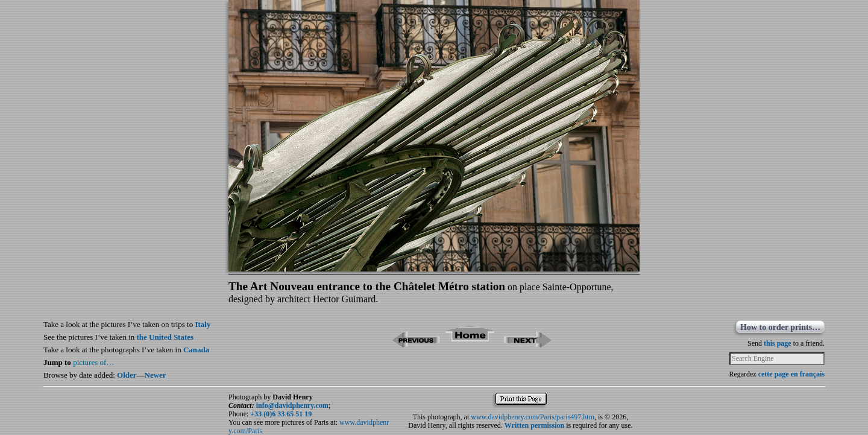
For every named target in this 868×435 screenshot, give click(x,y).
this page (778, 343)
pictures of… (93, 362)
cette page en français (791, 374)
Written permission (534, 425)
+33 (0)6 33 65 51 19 (281, 414)
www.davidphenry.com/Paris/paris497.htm (533, 417)
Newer (156, 375)
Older (127, 375)
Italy (203, 324)
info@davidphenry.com (292, 405)
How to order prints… (780, 327)
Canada (196, 350)
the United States (165, 337)
